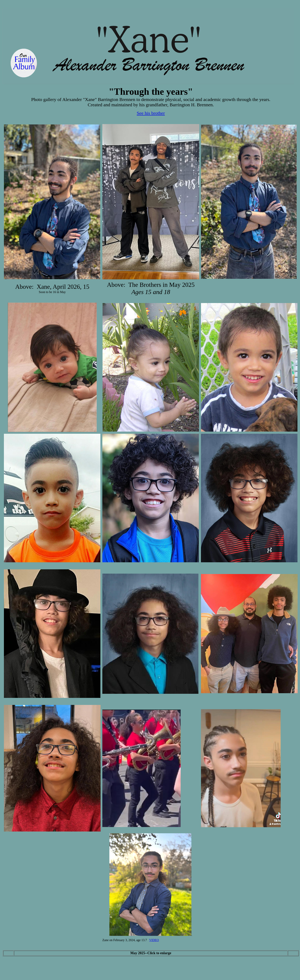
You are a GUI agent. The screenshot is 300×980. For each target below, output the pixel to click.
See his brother (151, 113)
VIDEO (154, 940)
